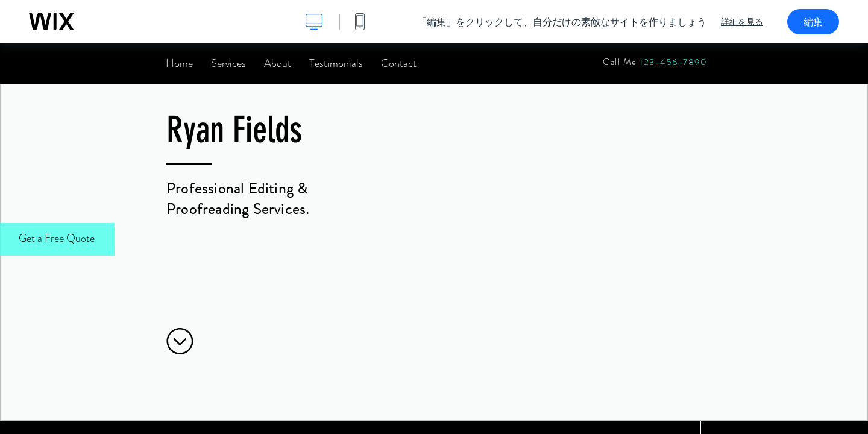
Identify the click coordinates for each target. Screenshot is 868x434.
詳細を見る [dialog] (742, 22)
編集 (813, 22)
